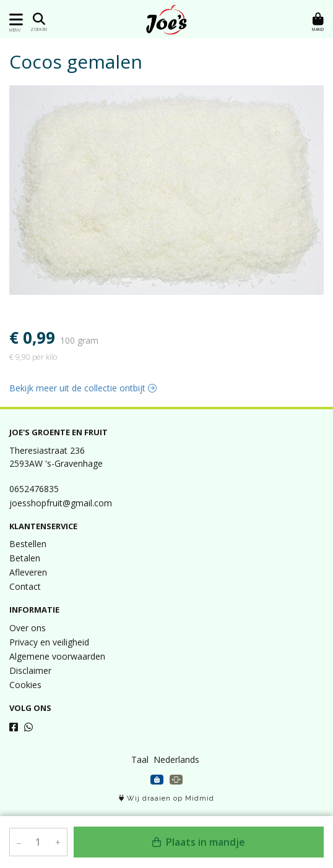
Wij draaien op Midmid (166, 798)
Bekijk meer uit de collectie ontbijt (83, 388)
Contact (25, 586)
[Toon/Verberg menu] (14, 19)
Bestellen (28, 544)
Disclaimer (30, 670)
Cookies (25, 685)
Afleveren (28, 572)
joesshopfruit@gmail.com (61, 503)
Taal (140, 759)
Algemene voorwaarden (57, 656)
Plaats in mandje (199, 842)
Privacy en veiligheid (49, 642)
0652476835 (34, 489)
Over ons (28, 628)
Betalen (25, 558)
